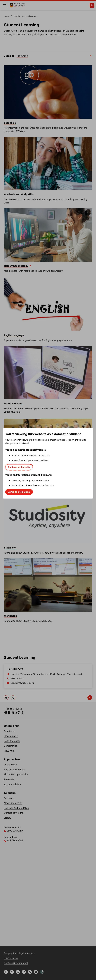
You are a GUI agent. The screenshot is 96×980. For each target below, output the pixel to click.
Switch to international (19, 492)
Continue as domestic (19, 467)
